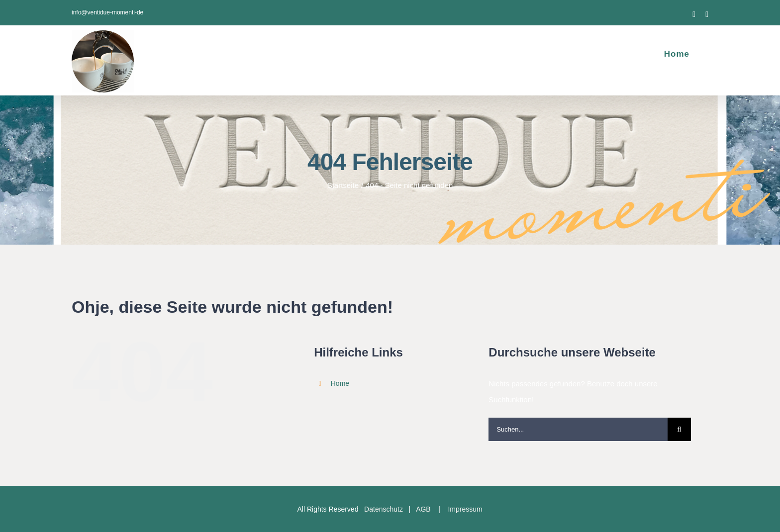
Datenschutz (384, 509)
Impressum (465, 509)
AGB (423, 509)
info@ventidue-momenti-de (107, 12)
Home (340, 383)
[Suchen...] (578, 429)
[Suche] (679, 429)
